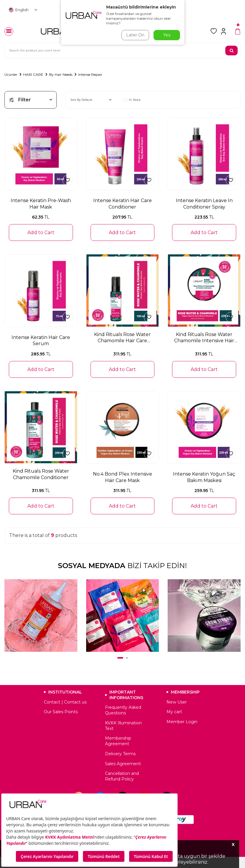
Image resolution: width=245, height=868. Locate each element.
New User (177, 702)
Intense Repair (90, 74)
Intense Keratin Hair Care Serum (41, 340)
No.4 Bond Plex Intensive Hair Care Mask (122, 477)
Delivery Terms (120, 754)
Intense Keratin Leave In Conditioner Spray (204, 204)
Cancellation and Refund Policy (122, 776)
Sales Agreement (123, 764)
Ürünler (11, 74)
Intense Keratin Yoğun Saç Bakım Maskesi (204, 477)
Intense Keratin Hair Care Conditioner (122, 204)
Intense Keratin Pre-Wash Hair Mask (41, 204)
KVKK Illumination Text (123, 726)
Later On (135, 35)
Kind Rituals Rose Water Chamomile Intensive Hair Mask (204, 338)
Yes (167, 35)
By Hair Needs (61, 74)
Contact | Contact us (65, 702)
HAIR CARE (33, 74)
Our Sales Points (61, 712)
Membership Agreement (118, 741)
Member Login (182, 722)
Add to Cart (41, 232)
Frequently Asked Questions (123, 710)
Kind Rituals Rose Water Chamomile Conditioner (41, 474)
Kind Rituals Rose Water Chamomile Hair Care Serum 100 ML (122, 338)
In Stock (132, 100)
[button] (120, 658)
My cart (174, 712)
